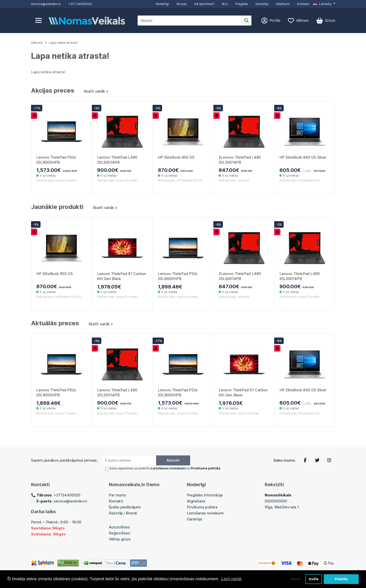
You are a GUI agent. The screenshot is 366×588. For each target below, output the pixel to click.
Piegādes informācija (205, 495)
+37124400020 (67, 495)
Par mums (117, 495)
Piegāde (242, 4)
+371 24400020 (80, 4)
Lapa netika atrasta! (63, 43)
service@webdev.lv (46, 4)
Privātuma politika (202, 507)
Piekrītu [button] (341, 579)
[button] (324, 4)
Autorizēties (119, 527)
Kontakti (303, 4)
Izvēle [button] (314, 579)
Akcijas (182, 4)
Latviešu (322, 4)
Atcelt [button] (296, 579)
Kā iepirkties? (204, 4)
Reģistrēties (119, 533)
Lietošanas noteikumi (205, 513)
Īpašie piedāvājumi (125, 507)
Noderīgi (162, 4)
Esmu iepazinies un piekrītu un (165, 468)
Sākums (37, 43)
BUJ (225, 4)
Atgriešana (196, 501)
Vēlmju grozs (120, 539)
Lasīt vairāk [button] (231, 579)
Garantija (262, 4)
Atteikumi (283, 4)
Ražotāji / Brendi (123, 513)
